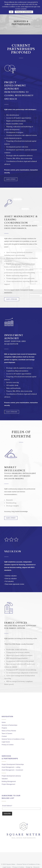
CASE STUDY (11, 179)
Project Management (8, 784)
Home (4, 722)
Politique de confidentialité (24, 12)
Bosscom (36, 867)
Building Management (9, 781)
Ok (11, 12)
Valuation (5, 779)
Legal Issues (6, 742)
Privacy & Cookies (8, 745)
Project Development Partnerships (13, 764)
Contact (4, 736)
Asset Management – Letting (11, 767)
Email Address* (7, 806)
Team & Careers (7, 733)
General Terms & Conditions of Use (13, 739)
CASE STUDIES (12, 299)
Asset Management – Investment (12, 770)
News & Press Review (9, 731)
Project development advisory (11, 776)
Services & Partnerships (9, 725)
